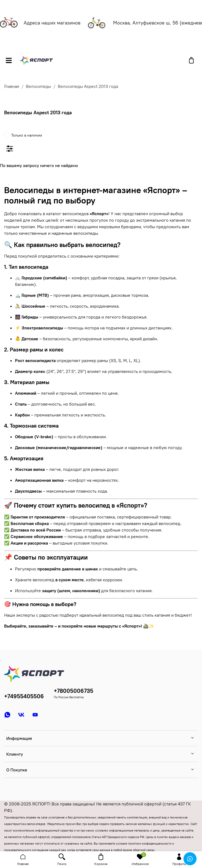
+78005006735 (73, 691)
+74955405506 (24, 696)
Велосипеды (38, 86)
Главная (12, 86)
